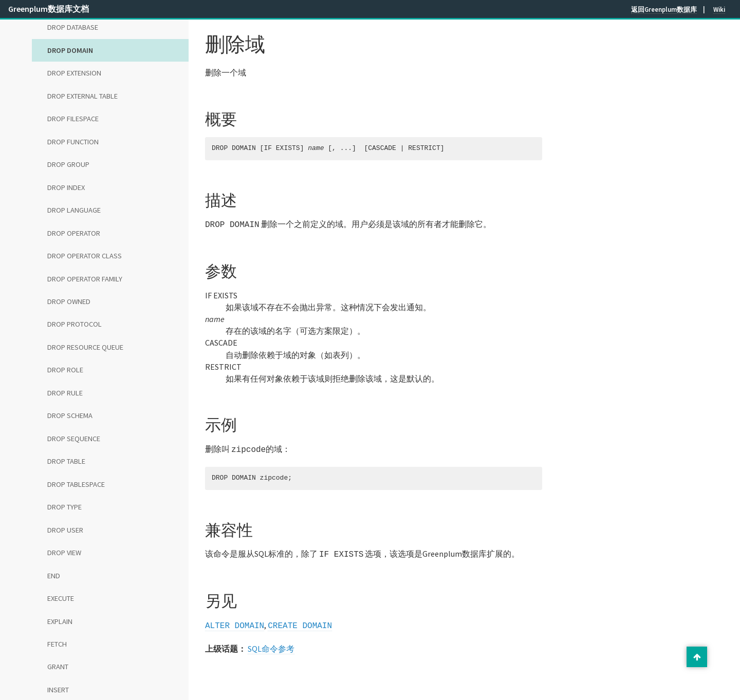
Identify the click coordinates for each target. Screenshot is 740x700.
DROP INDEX (66, 187)
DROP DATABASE (73, 27)
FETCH (57, 644)
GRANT (58, 667)
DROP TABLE (66, 461)
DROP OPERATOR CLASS (85, 256)
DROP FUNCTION (73, 142)
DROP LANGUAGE (74, 210)
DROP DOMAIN (70, 50)
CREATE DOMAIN (300, 622)
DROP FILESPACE (73, 119)
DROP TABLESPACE (76, 484)
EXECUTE (61, 598)
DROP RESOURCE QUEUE (85, 347)
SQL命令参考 (271, 645)
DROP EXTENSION (74, 73)
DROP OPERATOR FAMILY (85, 279)
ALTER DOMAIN (235, 622)
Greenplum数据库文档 (49, 9)
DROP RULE (65, 393)
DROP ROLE (65, 370)
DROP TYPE (64, 507)
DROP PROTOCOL (75, 324)
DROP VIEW (64, 553)
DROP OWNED (69, 301)
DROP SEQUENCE (74, 439)
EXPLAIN (60, 621)
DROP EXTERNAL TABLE (82, 96)
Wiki (719, 9)
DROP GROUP (68, 164)
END (54, 576)
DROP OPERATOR (74, 233)
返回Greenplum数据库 (664, 9)
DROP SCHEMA (70, 415)
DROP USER (65, 530)
